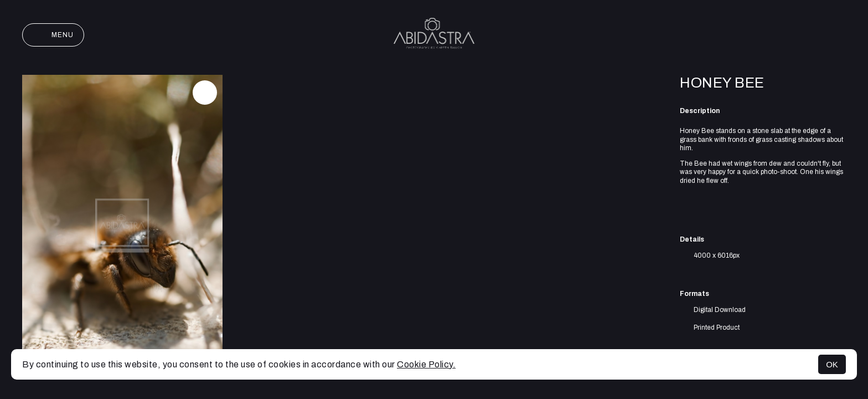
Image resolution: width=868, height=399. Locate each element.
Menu (53, 35)
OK (832, 364)
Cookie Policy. (426, 364)
